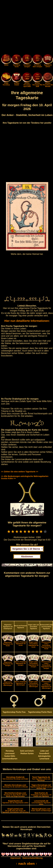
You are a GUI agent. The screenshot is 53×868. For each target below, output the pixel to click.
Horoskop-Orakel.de (15, 778)
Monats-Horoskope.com (15, 786)
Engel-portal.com (15, 810)
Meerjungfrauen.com (41, 810)
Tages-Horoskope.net (41, 787)
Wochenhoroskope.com (15, 794)
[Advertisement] (26, 28)
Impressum (16, 858)
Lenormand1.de (41, 802)
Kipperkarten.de (15, 802)
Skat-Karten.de (41, 794)
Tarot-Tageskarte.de (41, 779)
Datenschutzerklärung (33, 858)
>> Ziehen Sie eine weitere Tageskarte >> (20, 472)
